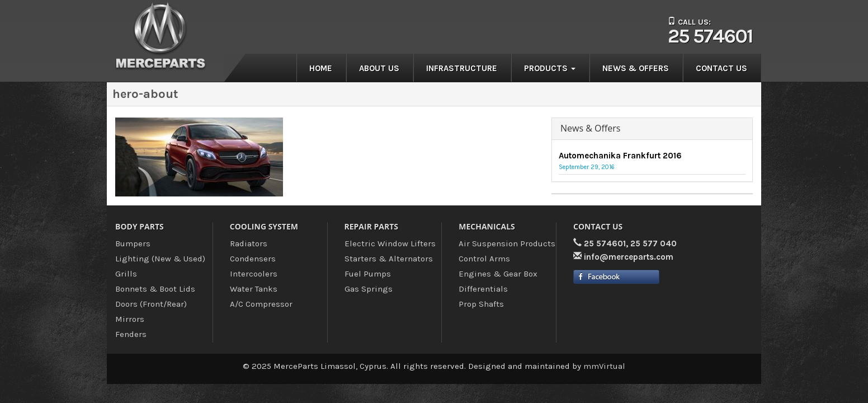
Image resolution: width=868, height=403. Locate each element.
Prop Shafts (481, 304)
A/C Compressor (261, 304)
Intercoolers (254, 274)
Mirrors (130, 319)
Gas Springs (369, 289)
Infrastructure (462, 68)
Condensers (253, 259)
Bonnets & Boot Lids (155, 289)
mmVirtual (604, 366)
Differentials (483, 289)
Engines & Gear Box (498, 274)
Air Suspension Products (507, 243)
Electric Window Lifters (390, 243)
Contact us (721, 68)
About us (379, 68)
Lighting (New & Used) (160, 259)
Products (550, 68)
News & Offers (636, 68)
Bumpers (133, 243)
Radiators (249, 243)
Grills (126, 274)
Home (321, 68)
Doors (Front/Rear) (151, 304)
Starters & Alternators (389, 259)
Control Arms (484, 259)
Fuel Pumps (368, 274)
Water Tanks (254, 289)
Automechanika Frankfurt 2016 (620, 156)
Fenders (131, 334)
